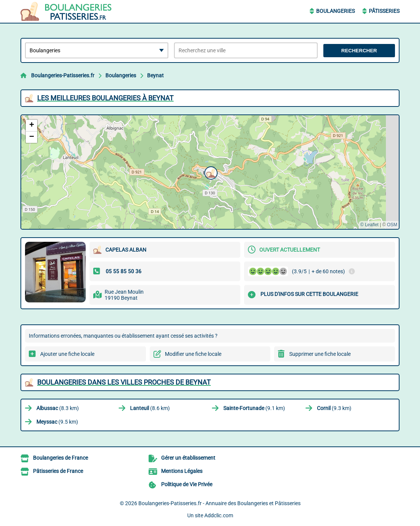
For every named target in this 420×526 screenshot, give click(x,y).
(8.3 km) (58, 408)
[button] (210, 172)
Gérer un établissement (188, 458)
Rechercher (359, 51)
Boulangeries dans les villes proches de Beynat (124, 382)
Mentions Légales (182, 471)
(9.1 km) (254, 408)
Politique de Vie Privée (187, 484)
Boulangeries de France (60, 458)
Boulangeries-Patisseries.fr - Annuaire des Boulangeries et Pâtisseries (219, 503)
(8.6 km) (150, 408)
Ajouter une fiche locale (67, 354)
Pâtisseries (384, 11)
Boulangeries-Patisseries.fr (63, 75)
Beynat (155, 75)
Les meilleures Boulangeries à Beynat (105, 98)
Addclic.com (219, 515)
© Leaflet (369, 225)
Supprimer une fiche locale (320, 354)
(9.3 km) (334, 408)
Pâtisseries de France (58, 471)
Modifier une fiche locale (193, 354)
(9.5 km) (57, 422)
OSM (392, 225)
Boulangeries (335, 11)
